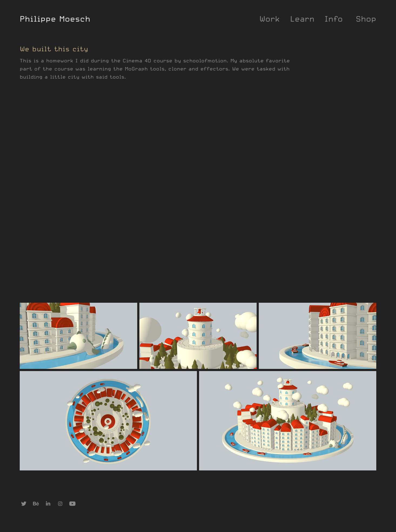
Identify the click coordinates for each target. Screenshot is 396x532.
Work (270, 19)
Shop (366, 19)
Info (334, 19)
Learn (302, 19)
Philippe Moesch (55, 19)
